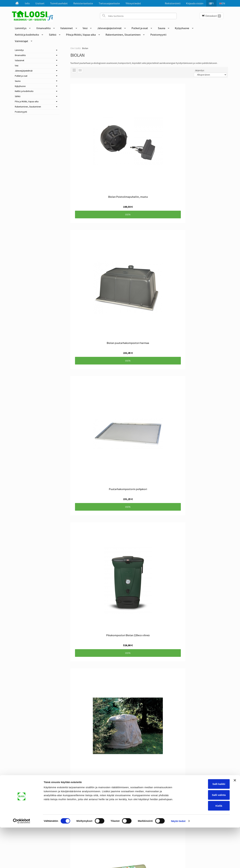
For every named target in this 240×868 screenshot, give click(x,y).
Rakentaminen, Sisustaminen (123, 35)
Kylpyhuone (182, 28)
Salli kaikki (204, 824)
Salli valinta (204, 835)
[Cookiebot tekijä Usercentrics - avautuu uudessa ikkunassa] (22, 862)
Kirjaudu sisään (193, 3)
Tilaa (101, 810)
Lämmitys (21, 28)
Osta (94, 147)
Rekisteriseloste (83, 3)
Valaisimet (67, 28)
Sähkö (53, 35)
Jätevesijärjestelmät (109, 28)
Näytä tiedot (178, 861)
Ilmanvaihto (43, 28)
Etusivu (28, 792)
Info (27, 3)
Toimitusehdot (59, 3)
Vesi (85, 28)
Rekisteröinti (171, 3)
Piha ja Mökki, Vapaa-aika (81, 35)
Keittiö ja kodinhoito (27, 35)
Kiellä (204, 846)
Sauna (161, 28)
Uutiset (40, 3)
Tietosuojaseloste (109, 3)
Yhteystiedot (133, 3)
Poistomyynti (158, 35)
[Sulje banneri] (235, 821)
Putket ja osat (140, 28)
